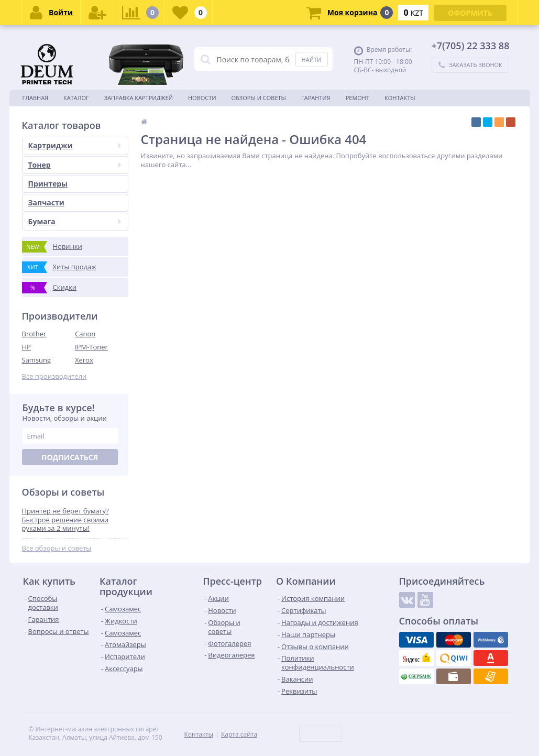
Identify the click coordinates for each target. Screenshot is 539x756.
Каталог (76, 98)
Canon (85, 334)
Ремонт (357, 98)
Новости (202, 98)
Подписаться (70, 457)
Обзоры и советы (259, 98)
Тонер (75, 165)
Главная (36, 98)
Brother (34, 334)
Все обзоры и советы (57, 548)
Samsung (37, 360)
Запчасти (46, 202)
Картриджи (75, 145)
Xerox (84, 360)
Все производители (54, 376)
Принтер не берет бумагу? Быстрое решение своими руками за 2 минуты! (65, 520)
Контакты (400, 98)
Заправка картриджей (139, 98)
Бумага (75, 221)
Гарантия (316, 98)
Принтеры (48, 184)
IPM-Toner (91, 347)
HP (26, 347)
